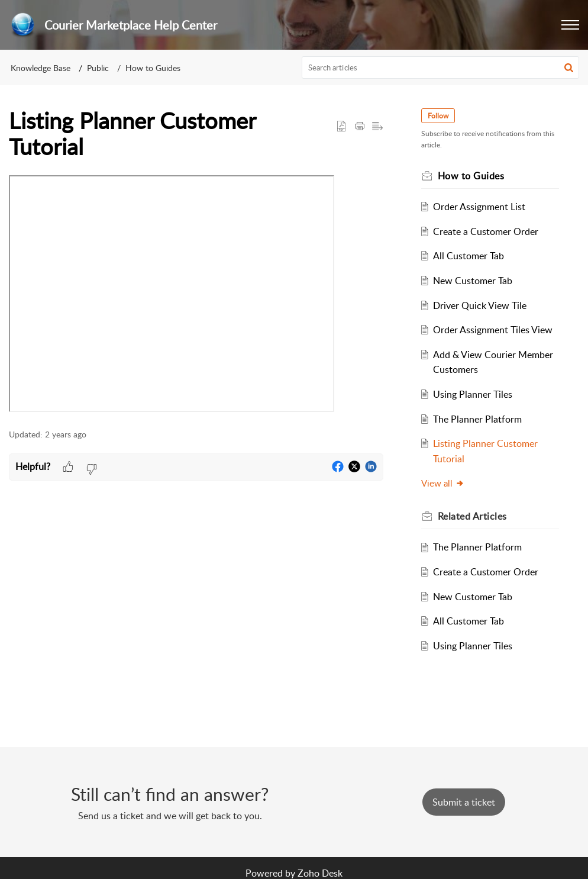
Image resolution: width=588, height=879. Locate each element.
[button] (570, 25)
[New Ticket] (464, 802)
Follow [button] (438, 116)
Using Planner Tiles (473, 394)
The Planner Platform (477, 419)
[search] (441, 67)
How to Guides (153, 68)
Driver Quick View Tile (480, 305)
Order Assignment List (479, 207)
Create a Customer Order (486, 231)
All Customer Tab (469, 256)
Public (98, 68)
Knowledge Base (41, 68)
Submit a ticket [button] (464, 802)
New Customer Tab (473, 281)
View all (443, 483)
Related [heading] (472, 516)
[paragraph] (196, 296)
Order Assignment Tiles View (493, 330)
